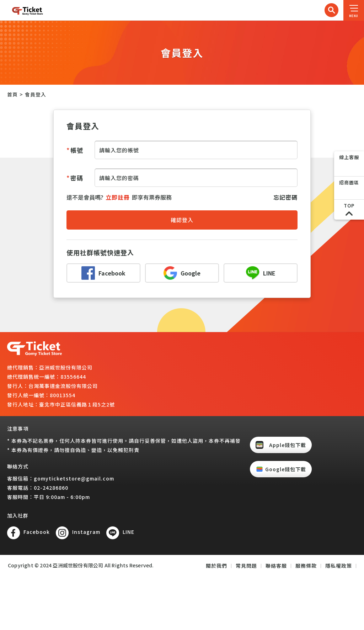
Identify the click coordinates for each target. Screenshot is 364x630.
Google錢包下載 (286, 469)
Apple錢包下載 (288, 445)
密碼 (75, 178)
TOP (349, 206)
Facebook (37, 532)
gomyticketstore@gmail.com (74, 478)
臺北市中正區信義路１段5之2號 (77, 404)
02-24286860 (51, 488)
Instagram (86, 532)
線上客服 (349, 157)
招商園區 (349, 182)
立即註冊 (118, 197)
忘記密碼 (285, 197)
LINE (129, 532)
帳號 (75, 150)
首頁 (12, 94)
